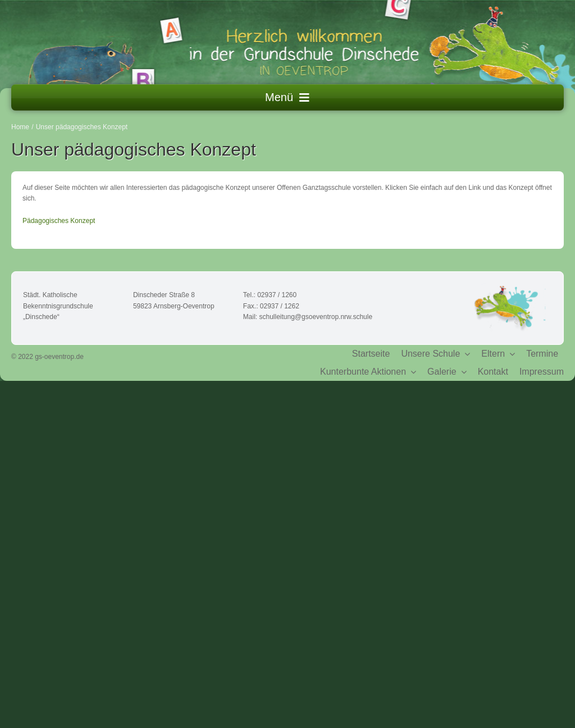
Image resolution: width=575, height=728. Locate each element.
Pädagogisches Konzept (59, 221)
